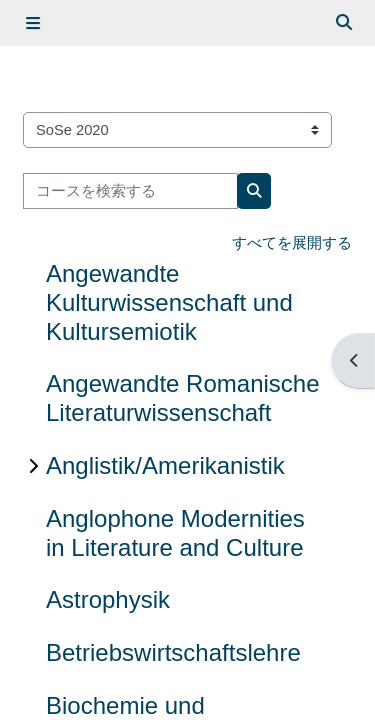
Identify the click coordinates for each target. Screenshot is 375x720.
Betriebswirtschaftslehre (173, 652)
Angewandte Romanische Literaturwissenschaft (183, 398)
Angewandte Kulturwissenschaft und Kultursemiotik (169, 302)
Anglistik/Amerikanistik (165, 465)
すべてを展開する (292, 243)
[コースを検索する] (130, 191)
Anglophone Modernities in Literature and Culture (175, 533)
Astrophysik (108, 599)
